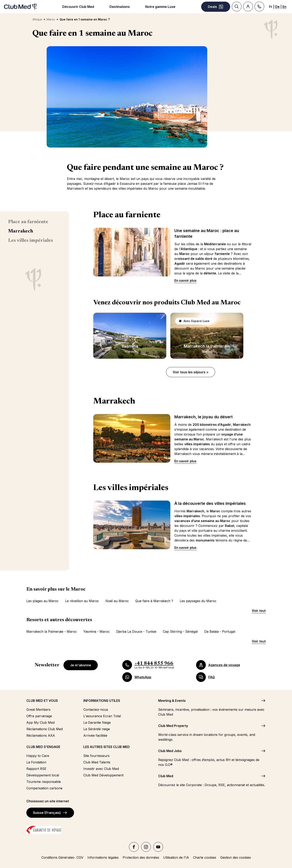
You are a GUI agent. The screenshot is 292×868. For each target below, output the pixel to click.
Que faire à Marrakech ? (154, 601)
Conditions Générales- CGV (62, 857)
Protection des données (141, 857)
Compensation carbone (44, 788)
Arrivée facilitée (95, 735)
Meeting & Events (172, 701)
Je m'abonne (81, 665)
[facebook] (134, 847)
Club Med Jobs (170, 751)
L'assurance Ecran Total (102, 716)
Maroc (51, 19)
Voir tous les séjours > (191, 372)
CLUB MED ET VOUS (42, 701)
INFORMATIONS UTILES (102, 701)
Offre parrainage (39, 716)
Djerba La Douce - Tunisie (136, 631)
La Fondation (36, 762)
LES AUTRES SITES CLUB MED (107, 747)
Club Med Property (173, 726)
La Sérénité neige (97, 729)
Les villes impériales (31, 241)
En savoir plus (185, 280)
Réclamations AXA (41, 735)
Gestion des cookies (236, 857)
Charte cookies (205, 857)
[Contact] (259, 6)
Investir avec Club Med (101, 769)
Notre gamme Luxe (160, 7)
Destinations (120, 7)
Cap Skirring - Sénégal (180, 631)
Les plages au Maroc (42, 601)
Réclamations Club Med (45, 729)
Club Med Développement (103, 775)
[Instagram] (146, 847)
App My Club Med (40, 722)
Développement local (43, 775)
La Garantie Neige (97, 722)
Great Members (38, 710)
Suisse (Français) (50, 813)
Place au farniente (28, 222)
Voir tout (259, 611)
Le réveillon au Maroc (82, 601)
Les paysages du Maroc (198, 601)
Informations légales (103, 857)
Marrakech (21, 231)
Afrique (37, 19)
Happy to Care (38, 756)
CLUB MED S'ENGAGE (43, 747)
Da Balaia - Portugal (220, 631)
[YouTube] (158, 847)
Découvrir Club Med (78, 7)
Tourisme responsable (44, 782)
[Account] (248, 6)
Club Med (166, 776)
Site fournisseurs (96, 756)
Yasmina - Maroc (97, 631)
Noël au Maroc (117, 601)
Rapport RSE (36, 769)
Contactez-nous (96, 710)
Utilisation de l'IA (176, 857)
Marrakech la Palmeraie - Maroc (52, 631)
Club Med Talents (97, 762)
